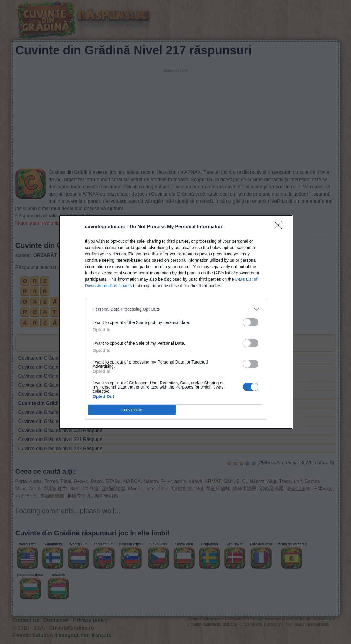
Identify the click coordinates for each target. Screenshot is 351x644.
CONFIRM (132, 410)
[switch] (251, 322)
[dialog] (176, 322)
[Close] (280, 227)
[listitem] (176, 309)
